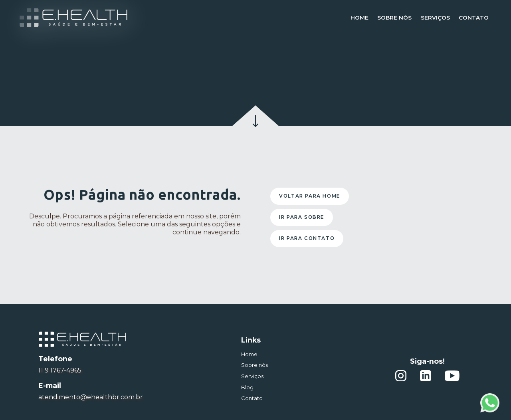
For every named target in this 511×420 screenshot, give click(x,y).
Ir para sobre (302, 217)
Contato (474, 18)
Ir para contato (307, 238)
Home (359, 18)
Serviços (435, 18)
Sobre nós (394, 18)
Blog (247, 387)
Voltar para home (310, 196)
